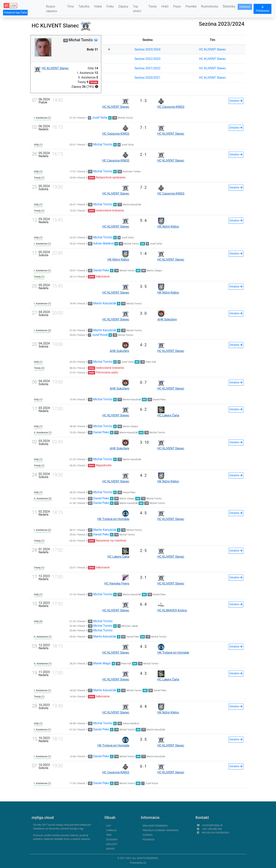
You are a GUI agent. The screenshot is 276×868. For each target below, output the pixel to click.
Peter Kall (151, 362)
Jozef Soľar (100, 118)
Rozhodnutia (210, 6)
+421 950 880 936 (212, 829)
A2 (145, 863)
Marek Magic (102, 663)
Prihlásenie (262, 9)
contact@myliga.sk (212, 825)
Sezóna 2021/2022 (147, 68)
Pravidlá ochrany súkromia (160, 830)
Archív (110, 849)
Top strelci (137, 9)
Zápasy (123, 6)
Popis (177, 6)
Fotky (110, 6)
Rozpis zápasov (52, 9)
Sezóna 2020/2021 (147, 78)
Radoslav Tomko (132, 171)
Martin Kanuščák (132, 204)
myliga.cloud (43, 818)
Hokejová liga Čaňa (15, 12)
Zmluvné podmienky (155, 826)
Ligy (109, 826)
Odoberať (245, 7)
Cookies (147, 835)
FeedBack (148, 840)
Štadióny (112, 840)
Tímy (70, 6)
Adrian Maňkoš (103, 243)
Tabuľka (84, 6)
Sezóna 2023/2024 (147, 49)
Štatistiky (229, 6)
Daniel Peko (101, 270)
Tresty (153, 6)
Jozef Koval (100, 335)
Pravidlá (191, 6)
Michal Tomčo (125, 118)
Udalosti (112, 844)
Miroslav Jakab (130, 626)
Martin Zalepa (154, 270)
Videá (98, 6)
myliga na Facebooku (216, 833)
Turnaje (111, 830)
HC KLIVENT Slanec (213, 49)
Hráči (165, 6)
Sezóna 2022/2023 (147, 59)
